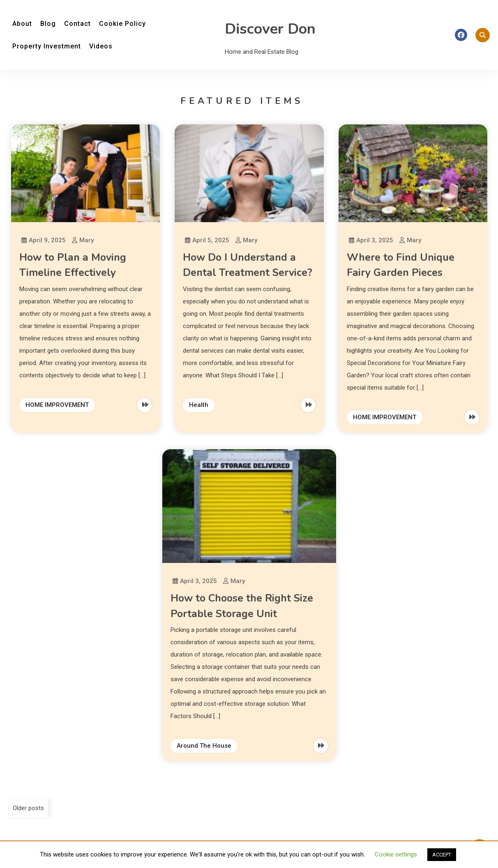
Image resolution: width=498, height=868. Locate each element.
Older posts (28, 808)
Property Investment (47, 46)
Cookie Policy (122, 24)
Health (199, 405)
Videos (101, 46)
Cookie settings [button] (396, 854)
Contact (77, 24)
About (22, 24)
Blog (48, 24)
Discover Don (270, 29)
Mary (86, 240)
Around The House (204, 746)
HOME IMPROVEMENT (57, 405)
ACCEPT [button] (442, 855)
